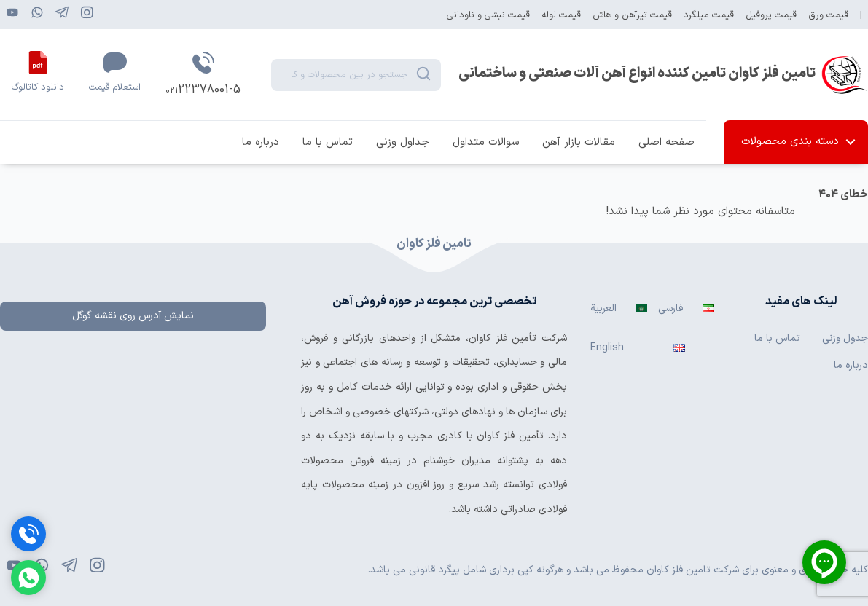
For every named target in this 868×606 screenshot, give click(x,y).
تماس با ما (328, 142)
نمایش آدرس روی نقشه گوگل (133, 316)
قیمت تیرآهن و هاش (632, 15)
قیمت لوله (561, 15)
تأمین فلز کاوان (503, 338)
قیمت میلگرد (709, 15)
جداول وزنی (403, 142)
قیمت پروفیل (771, 15)
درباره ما (261, 142)
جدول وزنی (845, 338)
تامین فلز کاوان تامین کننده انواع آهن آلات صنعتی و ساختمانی (637, 74)
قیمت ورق (828, 15)
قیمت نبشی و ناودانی (488, 15)
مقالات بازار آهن (579, 142)
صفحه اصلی (666, 142)
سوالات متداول (486, 142)
